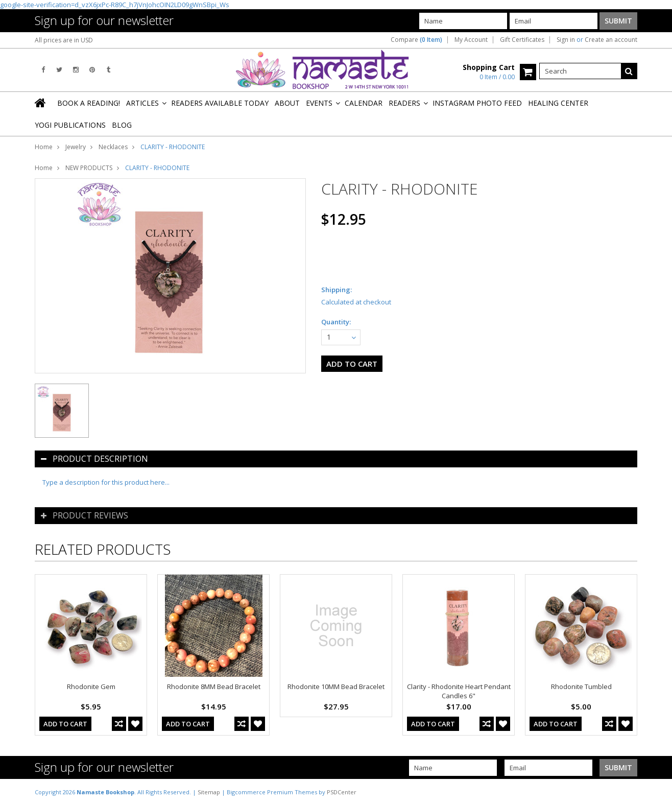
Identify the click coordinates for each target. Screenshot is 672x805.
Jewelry (76, 147)
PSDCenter (342, 792)
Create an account (611, 40)
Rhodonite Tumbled (581, 686)
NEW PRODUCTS (89, 168)
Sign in (566, 40)
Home (44, 147)
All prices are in (64, 40)
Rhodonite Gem (91, 686)
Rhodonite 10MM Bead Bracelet (336, 686)
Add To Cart (65, 724)
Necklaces (113, 147)
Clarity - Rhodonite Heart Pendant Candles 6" (459, 691)
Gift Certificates (522, 40)
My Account (471, 40)
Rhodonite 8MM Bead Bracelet (214, 686)
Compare (416, 40)
